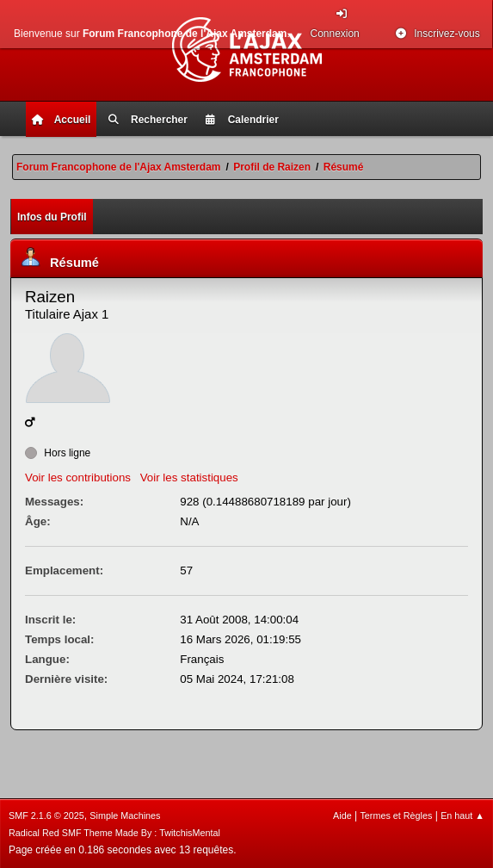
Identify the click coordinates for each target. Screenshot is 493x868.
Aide (342, 815)
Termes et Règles (396, 815)
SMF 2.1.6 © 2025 (46, 815)
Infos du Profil (52, 217)
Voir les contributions (78, 477)
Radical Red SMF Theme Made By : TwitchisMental (114, 833)
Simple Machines (125, 815)
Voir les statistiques (189, 477)
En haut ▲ (462, 815)
